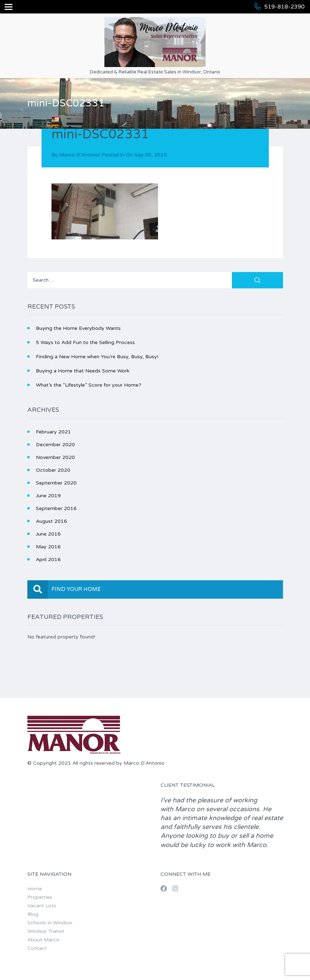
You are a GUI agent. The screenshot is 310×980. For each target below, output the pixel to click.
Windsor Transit (46, 931)
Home (35, 889)
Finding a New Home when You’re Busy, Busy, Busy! (97, 357)
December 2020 (55, 445)
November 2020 (55, 457)
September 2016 (56, 508)
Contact (37, 948)
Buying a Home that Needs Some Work (83, 371)
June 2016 (48, 534)
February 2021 (53, 432)
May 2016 (48, 547)
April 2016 (48, 560)
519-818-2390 (284, 7)
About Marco (43, 940)
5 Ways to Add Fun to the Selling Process (85, 342)
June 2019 (48, 496)
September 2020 (56, 483)
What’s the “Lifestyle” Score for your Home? (89, 385)
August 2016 (51, 521)
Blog (33, 914)
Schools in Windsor (50, 923)
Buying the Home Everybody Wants (78, 328)
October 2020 (53, 470)
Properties (40, 897)
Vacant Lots (42, 906)
